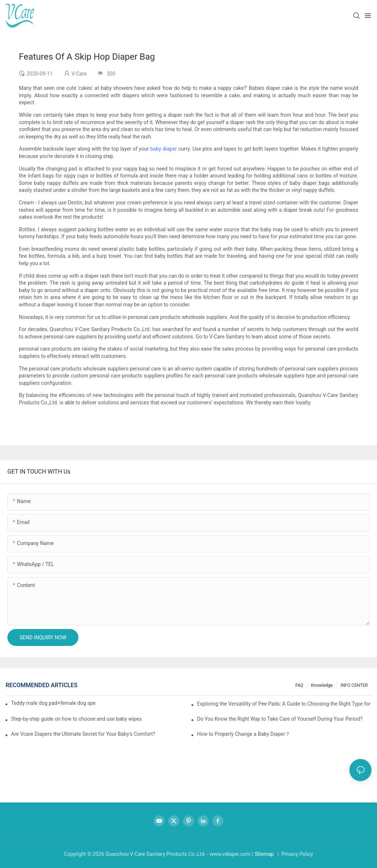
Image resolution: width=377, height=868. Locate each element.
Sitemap (264, 854)
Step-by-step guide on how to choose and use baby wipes (76, 719)
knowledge (322, 685)
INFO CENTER (354, 685)
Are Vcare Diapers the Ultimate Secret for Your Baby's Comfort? (83, 734)
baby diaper (164, 149)
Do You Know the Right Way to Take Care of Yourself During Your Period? (280, 719)
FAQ (299, 685)
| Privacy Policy (295, 854)
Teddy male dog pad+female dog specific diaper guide (53, 703)
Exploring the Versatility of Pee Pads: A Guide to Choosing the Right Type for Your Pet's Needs (284, 704)
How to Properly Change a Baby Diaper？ (244, 734)
